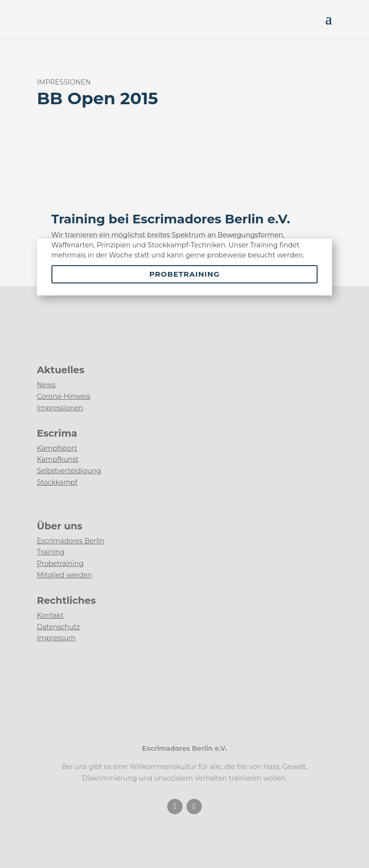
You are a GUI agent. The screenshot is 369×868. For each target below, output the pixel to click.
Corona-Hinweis (64, 396)
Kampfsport (57, 448)
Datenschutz (58, 627)
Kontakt (50, 615)
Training (51, 552)
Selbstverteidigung (69, 471)
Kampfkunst (58, 459)
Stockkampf (57, 482)
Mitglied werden (65, 575)
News (46, 385)
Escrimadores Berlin (71, 541)
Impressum (56, 638)
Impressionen (60, 408)
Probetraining (185, 274)
